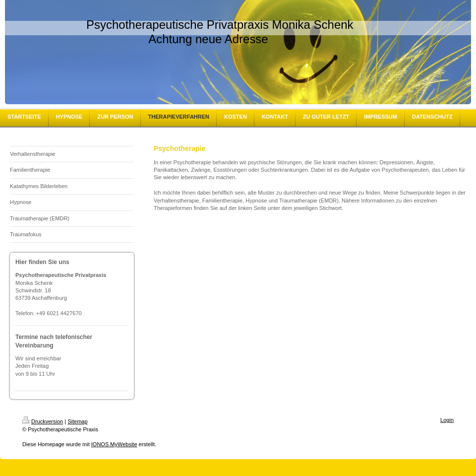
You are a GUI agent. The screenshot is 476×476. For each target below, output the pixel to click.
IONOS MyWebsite (114, 444)
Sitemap (77, 421)
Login (447, 420)
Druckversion (43, 421)
